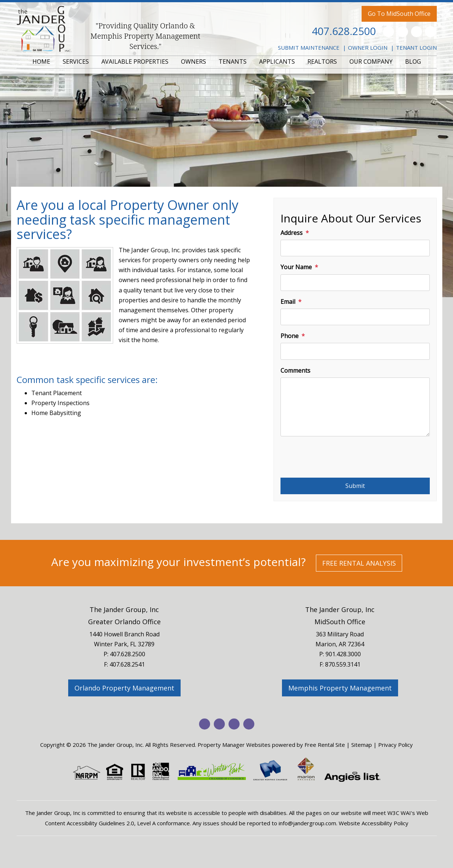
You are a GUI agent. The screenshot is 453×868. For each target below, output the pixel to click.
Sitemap (362, 745)
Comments (295, 370)
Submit (355, 486)
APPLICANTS (277, 62)
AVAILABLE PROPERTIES (135, 62)
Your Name (296, 267)
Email (288, 302)
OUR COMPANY (371, 62)
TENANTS (233, 62)
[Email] (355, 317)
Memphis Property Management (340, 688)
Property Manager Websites (234, 745)
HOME (41, 62)
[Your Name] (355, 283)
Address (292, 233)
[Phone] (355, 351)
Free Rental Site (325, 745)
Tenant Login (416, 48)
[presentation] (337, 460)
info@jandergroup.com (307, 823)
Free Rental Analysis (359, 563)
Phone (290, 336)
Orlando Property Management (124, 688)
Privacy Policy (395, 745)
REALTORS (322, 62)
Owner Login (368, 48)
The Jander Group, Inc (124, 609)
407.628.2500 (344, 31)
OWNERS (194, 62)
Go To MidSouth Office (399, 14)
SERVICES (76, 62)
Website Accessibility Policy (374, 823)
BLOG (413, 62)
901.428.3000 (343, 654)
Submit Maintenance (309, 48)
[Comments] (355, 407)
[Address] (355, 248)
